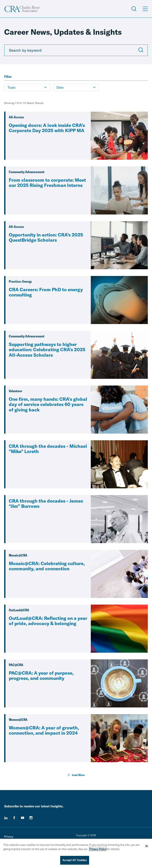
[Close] (147, 846)
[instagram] (31, 818)
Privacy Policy (98, 849)
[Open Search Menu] (134, 9)
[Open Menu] (145, 9)
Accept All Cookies (75, 860)
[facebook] (14, 818)
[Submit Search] (141, 50)
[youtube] (23, 818)
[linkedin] (6, 818)
